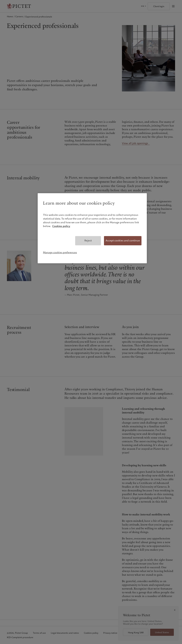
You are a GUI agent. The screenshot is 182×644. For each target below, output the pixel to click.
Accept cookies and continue (123, 241)
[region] (92, 228)
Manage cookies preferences (60, 252)
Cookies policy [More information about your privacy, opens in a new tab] (61, 226)
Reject (88, 241)
